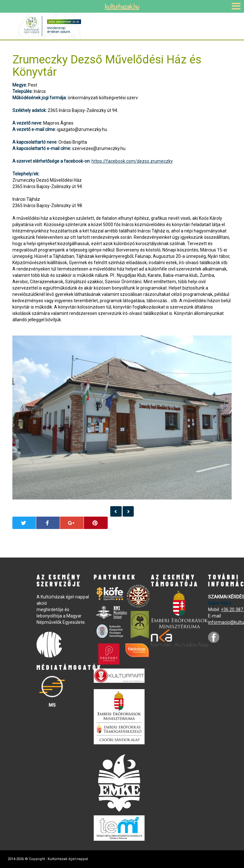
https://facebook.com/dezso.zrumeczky (132, 161)
